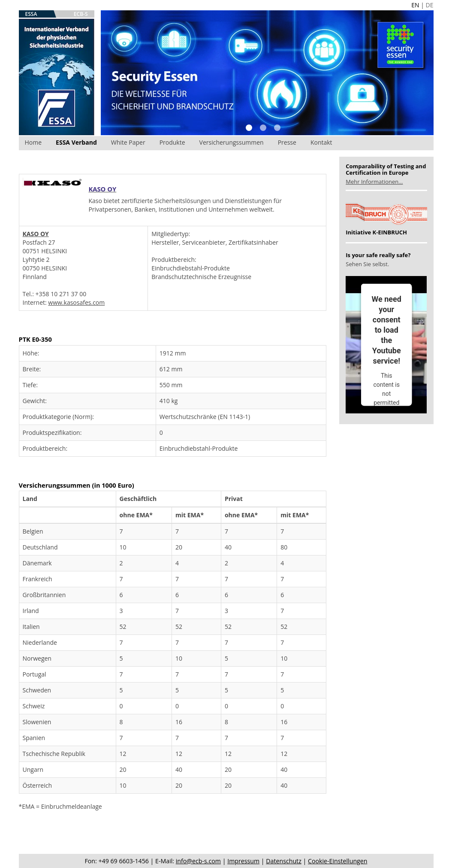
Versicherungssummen (232, 142)
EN (415, 5)
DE (430, 5)
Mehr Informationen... (374, 182)
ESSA (31, 14)
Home (33, 142)
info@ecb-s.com (198, 861)
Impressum (243, 861)
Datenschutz (284, 861)
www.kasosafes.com (76, 302)
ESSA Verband (76, 142)
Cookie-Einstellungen (337, 861)
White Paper (128, 142)
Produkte (172, 142)
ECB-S (81, 14)
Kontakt (321, 142)
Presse (287, 142)
